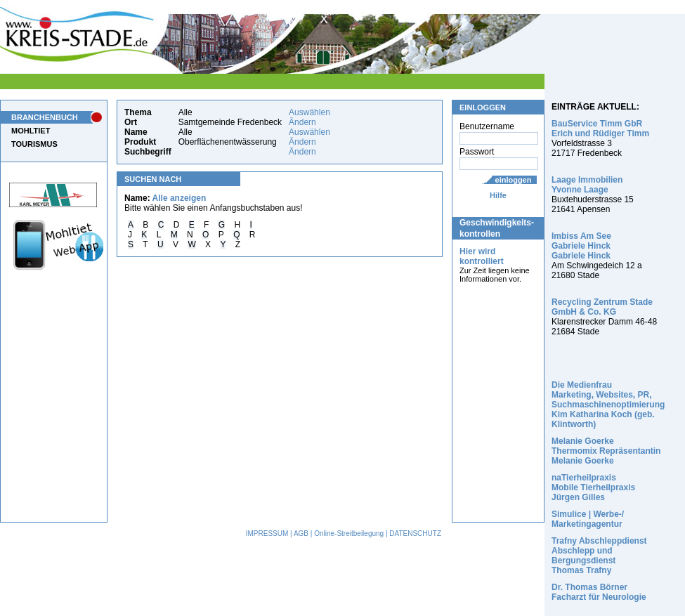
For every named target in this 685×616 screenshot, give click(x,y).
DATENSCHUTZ (415, 533)
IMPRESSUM (267, 533)
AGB (301, 533)
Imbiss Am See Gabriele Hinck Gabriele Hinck (581, 246)
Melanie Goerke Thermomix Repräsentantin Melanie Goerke (606, 451)
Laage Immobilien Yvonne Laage (587, 185)
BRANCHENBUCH (45, 117)
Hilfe (498, 195)
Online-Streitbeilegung (349, 533)
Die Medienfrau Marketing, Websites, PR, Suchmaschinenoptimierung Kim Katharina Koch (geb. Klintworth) (608, 405)
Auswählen (309, 112)
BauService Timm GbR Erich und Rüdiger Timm (600, 129)
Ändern (302, 122)
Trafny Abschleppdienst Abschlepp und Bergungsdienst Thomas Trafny (599, 556)
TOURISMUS (34, 144)
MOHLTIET (31, 131)
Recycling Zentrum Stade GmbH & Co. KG (602, 307)
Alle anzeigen (180, 198)
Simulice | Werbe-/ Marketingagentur (588, 519)
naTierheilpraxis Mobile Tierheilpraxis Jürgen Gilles (593, 487)
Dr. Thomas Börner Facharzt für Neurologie (599, 592)
